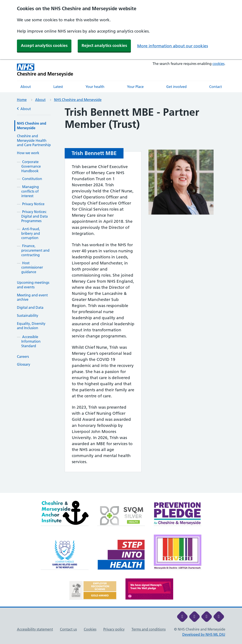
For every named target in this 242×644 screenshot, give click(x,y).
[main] (121, 300)
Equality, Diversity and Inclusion (31, 326)
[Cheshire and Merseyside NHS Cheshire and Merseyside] (45, 70)
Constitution (32, 179)
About (26, 87)
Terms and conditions (149, 629)
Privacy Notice (33, 204)
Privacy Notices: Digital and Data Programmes (35, 216)
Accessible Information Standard (31, 341)
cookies (218, 64)
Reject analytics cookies (104, 45)
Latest (58, 87)
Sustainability (28, 315)
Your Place (135, 87)
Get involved (176, 87)
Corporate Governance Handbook (31, 166)
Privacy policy (114, 629)
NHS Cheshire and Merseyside (78, 100)
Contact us (68, 629)
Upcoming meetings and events (33, 285)
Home (22, 100)
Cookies (90, 629)
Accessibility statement (35, 629)
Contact (216, 87)
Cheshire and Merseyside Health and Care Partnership (34, 140)
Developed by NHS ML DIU (204, 634)
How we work (28, 153)
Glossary (24, 364)
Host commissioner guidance (32, 268)
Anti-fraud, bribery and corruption (31, 233)
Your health (95, 87)
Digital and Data (30, 307)
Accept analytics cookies (44, 45)
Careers (23, 357)
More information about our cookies (173, 46)
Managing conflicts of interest (30, 191)
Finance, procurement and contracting (35, 250)
